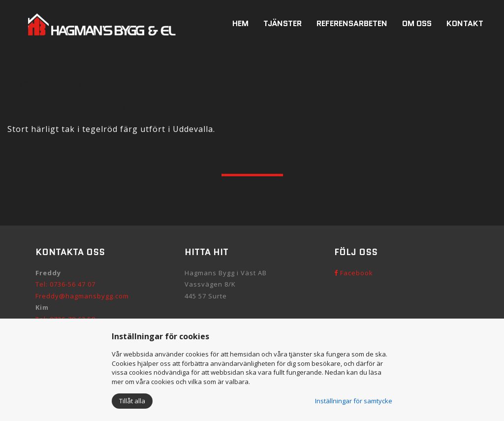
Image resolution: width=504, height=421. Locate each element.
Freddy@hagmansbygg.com (82, 296)
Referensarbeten (352, 23)
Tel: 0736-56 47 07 (65, 284)
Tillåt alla (132, 401)
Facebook (354, 273)
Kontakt (465, 23)
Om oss (417, 23)
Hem (240, 23)
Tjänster (283, 23)
